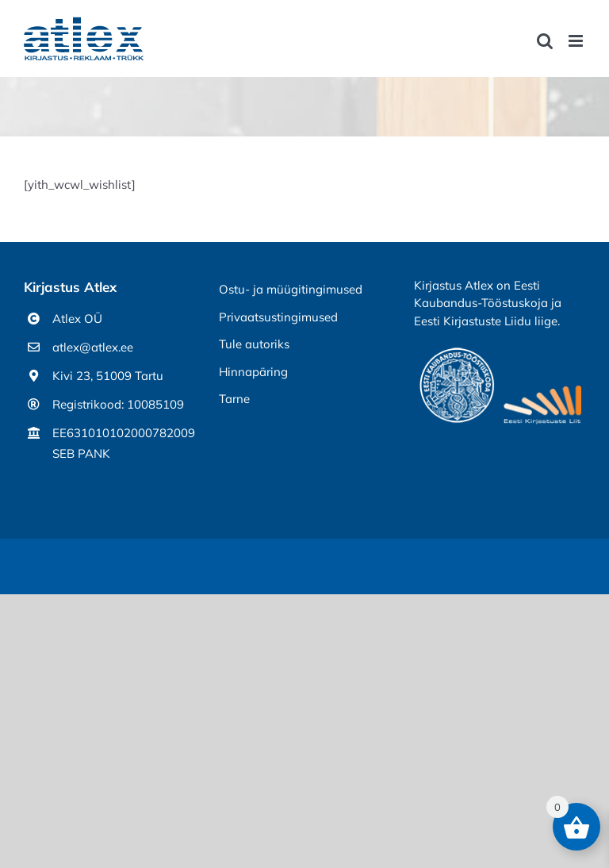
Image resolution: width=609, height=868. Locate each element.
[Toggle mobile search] (545, 41)
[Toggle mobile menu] (577, 41)
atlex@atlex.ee (93, 347)
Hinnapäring (253, 372)
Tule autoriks (254, 344)
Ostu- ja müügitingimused (291, 289)
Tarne (234, 399)
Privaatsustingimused (278, 317)
